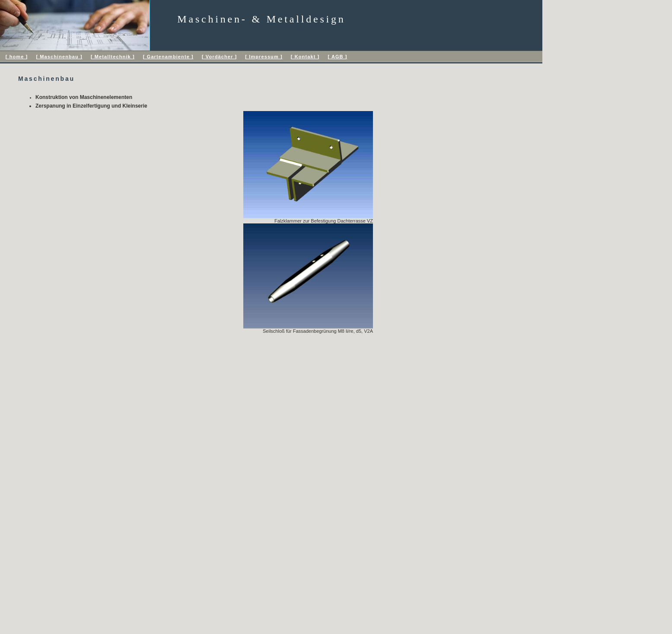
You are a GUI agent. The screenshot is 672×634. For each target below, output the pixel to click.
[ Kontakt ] (305, 57)
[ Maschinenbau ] (59, 57)
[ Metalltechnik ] (113, 57)
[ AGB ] (337, 57)
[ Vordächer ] (219, 57)
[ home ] (17, 57)
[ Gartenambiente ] (168, 57)
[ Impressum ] (264, 57)
